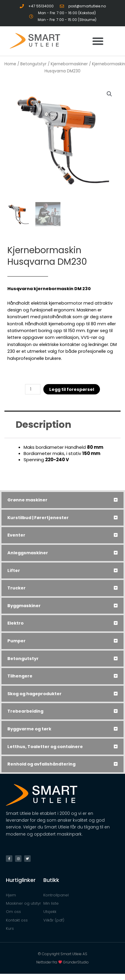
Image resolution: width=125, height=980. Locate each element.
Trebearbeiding (25, 711)
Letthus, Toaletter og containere (45, 747)
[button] (98, 41)
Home (10, 64)
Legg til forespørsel (72, 389)
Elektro (15, 623)
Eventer (16, 535)
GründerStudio (76, 962)
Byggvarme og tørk (29, 729)
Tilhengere (20, 676)
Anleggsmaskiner (28, 553)
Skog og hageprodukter (34, 694)
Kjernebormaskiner (69, 64)
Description (43, 424)
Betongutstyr (23, 659)
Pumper (17, 641)
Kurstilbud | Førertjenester (38, 518)
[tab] (63, 500)
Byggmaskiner (24, 606)
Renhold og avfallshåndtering (41, 764)
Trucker (17, 588)
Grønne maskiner (27, 500)
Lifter (14, 571)
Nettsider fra (50, 962)
